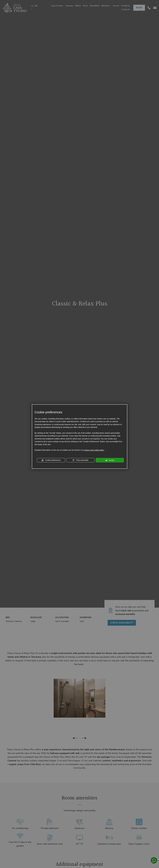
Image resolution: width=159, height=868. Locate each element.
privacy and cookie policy (94, 450)
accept (110, 460)
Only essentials (80, 460)
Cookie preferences (51, 460)
